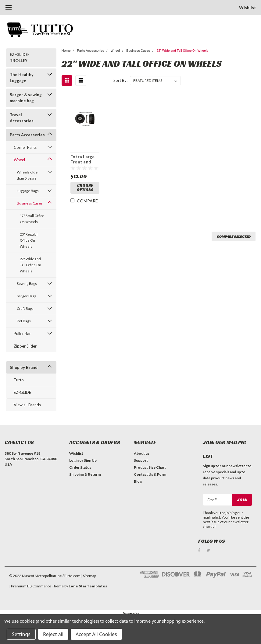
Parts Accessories (27, 135)
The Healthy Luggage (22, 78)
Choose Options (85, 188)
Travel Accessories (22, 118)
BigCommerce (39, 586)
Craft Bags (25, 308)
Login (74, 460)
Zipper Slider (25, 346)
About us (142, 453)
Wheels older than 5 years (28, 175)
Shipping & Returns (85, 474)
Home (66, 51)
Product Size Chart (150, 467)
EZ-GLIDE (22, 392)
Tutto (19, 380)
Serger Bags (27, 296)
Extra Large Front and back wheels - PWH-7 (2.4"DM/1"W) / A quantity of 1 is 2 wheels (85, 159)
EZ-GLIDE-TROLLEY (20, 58)
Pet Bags (24, 321)
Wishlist (248, 7)
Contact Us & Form (150, 474)
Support (141, 460)
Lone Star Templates (88, 586)
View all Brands (27, 405)
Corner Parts (25, 147)
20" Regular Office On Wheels (29, 240)
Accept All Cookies (96, 634)
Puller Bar (22, 334)
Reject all (53, 634)
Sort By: (120, 80)
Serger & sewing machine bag (26, 98)
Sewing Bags (27, 283)
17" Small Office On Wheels (32, 219)
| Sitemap (89, 576)
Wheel (19, 160)
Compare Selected (234, 236)
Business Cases (30, 203)
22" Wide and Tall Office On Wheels (30, 265)
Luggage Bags (28, 191)
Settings (21, 634)
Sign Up (90, 460)
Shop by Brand (24, 367)
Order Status (80, 467)
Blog (138, 481)
